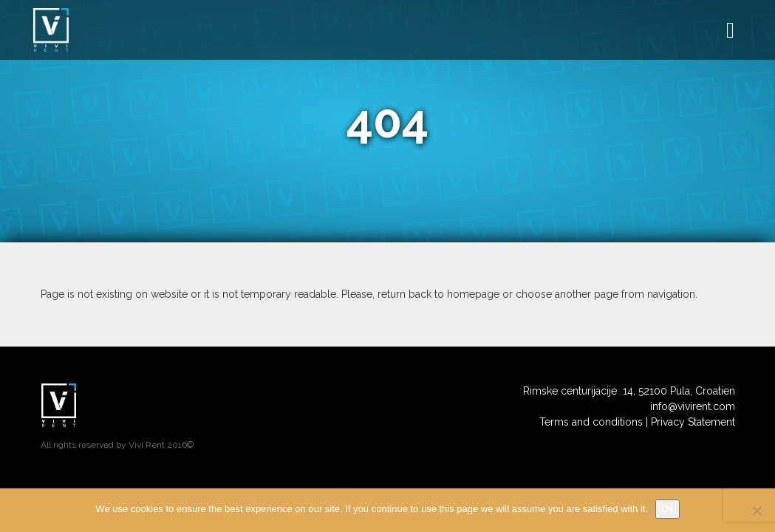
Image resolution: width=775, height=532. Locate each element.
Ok (668, 509)
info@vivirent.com (693, 406)
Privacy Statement (693, 422)
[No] (757, 511)
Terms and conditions (591, 422)
